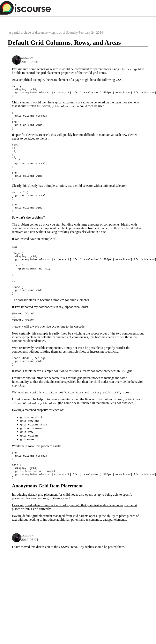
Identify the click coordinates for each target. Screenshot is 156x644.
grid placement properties (57, 73)
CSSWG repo (68, 583)
